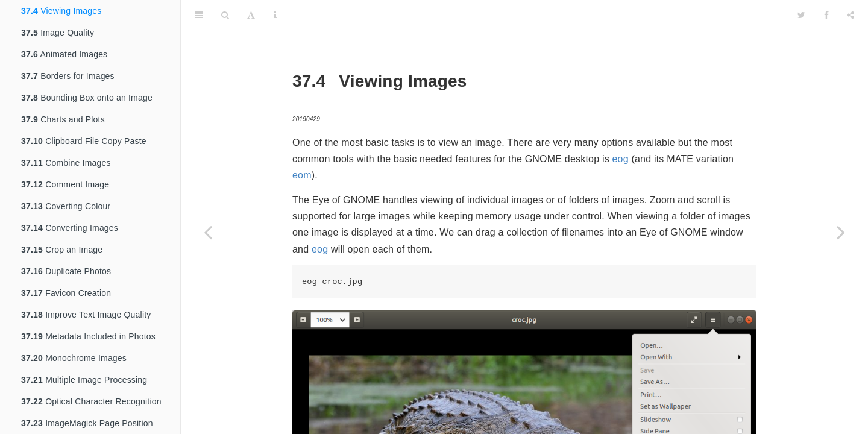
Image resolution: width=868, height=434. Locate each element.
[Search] (225, 15)
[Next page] (841, 232)
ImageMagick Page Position (87, 423)
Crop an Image (62, 250)
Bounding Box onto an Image (87, 98)
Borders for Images (68, 76)
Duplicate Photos (66, 271)
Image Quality (58, 33)
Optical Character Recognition (91, 401)
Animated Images (64, 54)
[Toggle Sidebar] (199, 15)
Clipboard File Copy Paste (84, 141)
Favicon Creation (66, 293)
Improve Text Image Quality (86, 315)
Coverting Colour (66, 206)
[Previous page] (208, 232)
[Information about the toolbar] (275, 15)
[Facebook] (826, 15)
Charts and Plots (63, 119)
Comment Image (65, 184)
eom (302, 175)
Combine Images (66, 163)
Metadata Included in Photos (88, 336)
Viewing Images (61, 11)
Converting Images (70, 228)
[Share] (851, 15)
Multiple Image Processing (84, 380)
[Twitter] (801, 15)
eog (621, 159)
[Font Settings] (251, 15)
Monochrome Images (74, 358)
